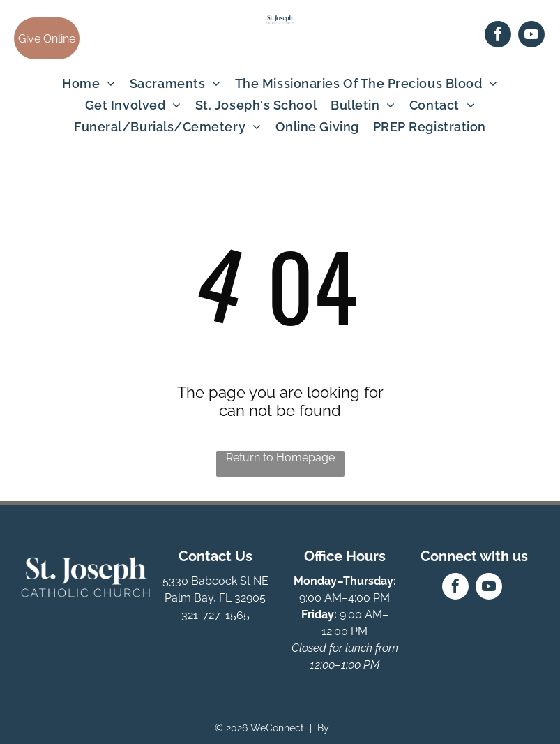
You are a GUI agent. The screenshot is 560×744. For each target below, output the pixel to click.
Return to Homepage (280, 457)
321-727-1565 (215, 615)
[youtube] (531, 36)
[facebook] (498, 36)
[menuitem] (89, 83)
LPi (339, 728)
